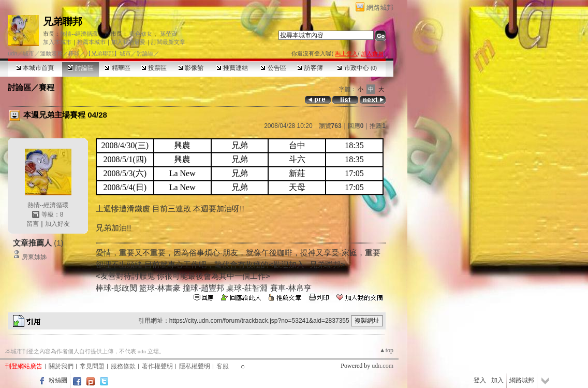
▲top (386, 350)
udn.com (383, 366)
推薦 (378, 126)
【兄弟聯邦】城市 (108, 53)
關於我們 (61, 366)
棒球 (74, 53)
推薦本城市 (91, 42)
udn (12, 53)
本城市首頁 (35, 68)
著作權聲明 (157, 366)
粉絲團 (58, 380)
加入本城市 (57, 42)
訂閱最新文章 (168, 42)
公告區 (273, 68)
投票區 (154, 68)
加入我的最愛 (128, 42)
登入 (480, 380)
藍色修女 (141, 34)
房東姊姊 (34, 257)
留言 (33, 224)
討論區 (80, 68)
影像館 (191, 68)
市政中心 (357, 68)
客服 (223, 366)
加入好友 (57, 224)
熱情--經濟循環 (79, 34)
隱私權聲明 (195, 366)
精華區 (117, 68)
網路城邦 (380, 8)
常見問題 (92, 366)
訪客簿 (310, 68)
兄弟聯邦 (63, 21)
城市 (28, 53)
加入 (497, 380)
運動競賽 (51, 53)
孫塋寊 (168, 34)
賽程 (47, 87)
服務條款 (123, 366)
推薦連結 (232, 68)
